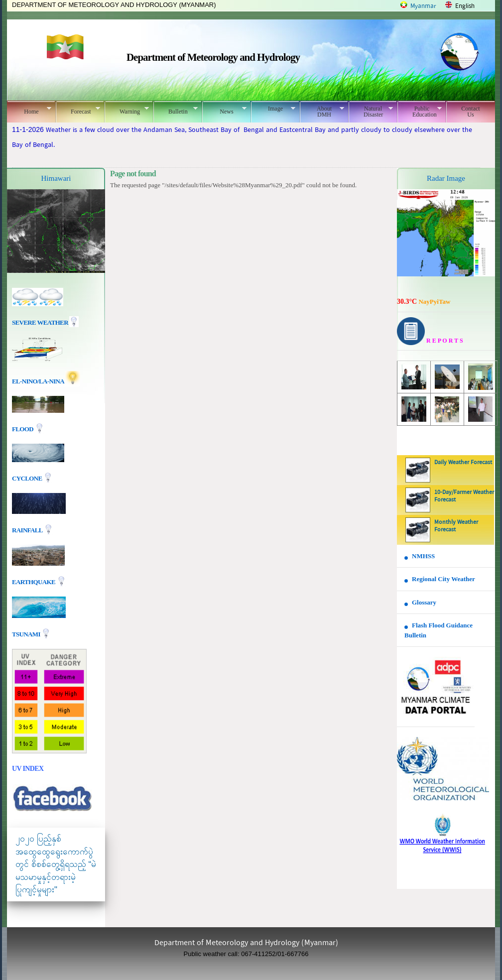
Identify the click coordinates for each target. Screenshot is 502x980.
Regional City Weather (443, 579)
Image (273, 109)
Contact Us (470, 112)
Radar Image (446, 178)
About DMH (322, 112)
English (465, 6)
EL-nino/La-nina (38, 381)
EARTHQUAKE (34, 582)
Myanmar (423, 6)
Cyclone (28, 478)
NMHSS (423, 556)
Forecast (78, 110)
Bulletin (176, 110)
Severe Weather (45, 322)
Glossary (424, 602)
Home (29, 110)
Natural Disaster (371, 112)
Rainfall (28, 530)
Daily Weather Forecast (463, 463)
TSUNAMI (27, 634)
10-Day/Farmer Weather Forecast (464, 496)
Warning (127, 110)
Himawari (56, 178)
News (224, 110)
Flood (23, 429)
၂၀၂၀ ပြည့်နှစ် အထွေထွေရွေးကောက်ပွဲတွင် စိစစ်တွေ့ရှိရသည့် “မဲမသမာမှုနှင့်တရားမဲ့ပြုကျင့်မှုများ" (56, 864)
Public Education (420, 112)
